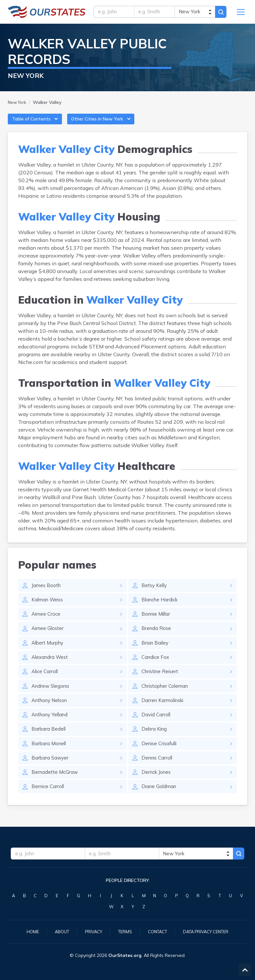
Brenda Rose (157, 636)
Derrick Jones (157, 785)
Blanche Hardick (161, 606)
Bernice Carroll (49, 800)
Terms (123, 931)
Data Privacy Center (209, 931)
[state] (194, 13)
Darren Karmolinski (164, 711)
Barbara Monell (50, 756)
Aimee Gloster (48, 636)
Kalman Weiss (49, 606)
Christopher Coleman (167, 696)
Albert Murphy (49, 651)
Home (27, 931)
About (57, 931)
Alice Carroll (46, 681)
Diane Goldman (160, 800)
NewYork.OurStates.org (47, 13)
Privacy (91, 931)
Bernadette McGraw (55, 785)
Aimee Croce (47, 621)
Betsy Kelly (155, 591)
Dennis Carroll (158, 771)
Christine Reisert (161, 681)
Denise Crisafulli (161, 756)
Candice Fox (156, 666)
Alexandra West (51, 666)
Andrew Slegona (51, 696)
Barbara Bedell (49, 741)
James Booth (47, 591)
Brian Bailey (156, 651)
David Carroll (157, 726)
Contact (157, 931)
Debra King (155, 741)
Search (220, 13)
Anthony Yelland (51, 726)
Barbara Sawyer (51, 771)
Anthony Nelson (51, 711)
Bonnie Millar (157, 621)
